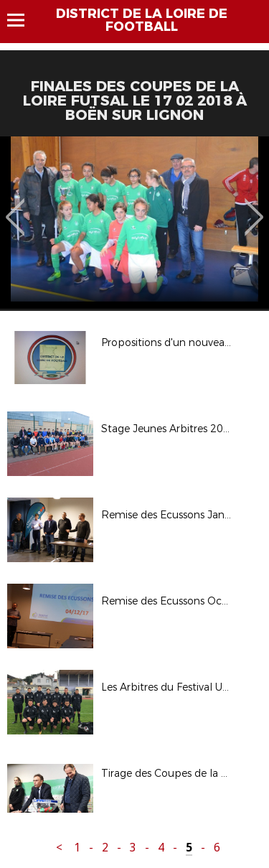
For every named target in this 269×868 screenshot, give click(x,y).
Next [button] (254, 207)
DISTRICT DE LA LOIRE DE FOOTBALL (142, 20)
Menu (23, 20)
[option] (134, 223)
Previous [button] (15, 207)
